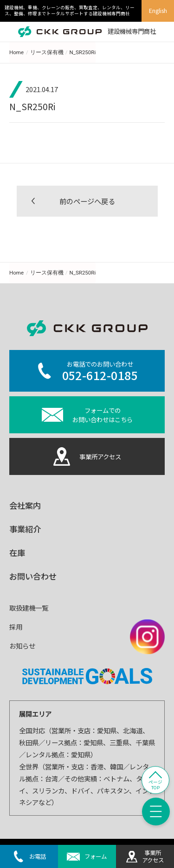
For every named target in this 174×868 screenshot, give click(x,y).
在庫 (17, 553)
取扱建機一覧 (29, 608)
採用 (16, 627)
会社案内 (25, 505)
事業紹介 (25, 529)
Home (16, 52)
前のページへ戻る (87, 201)
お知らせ (22, 646)
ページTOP (155, 785)
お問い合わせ (33, 576)
